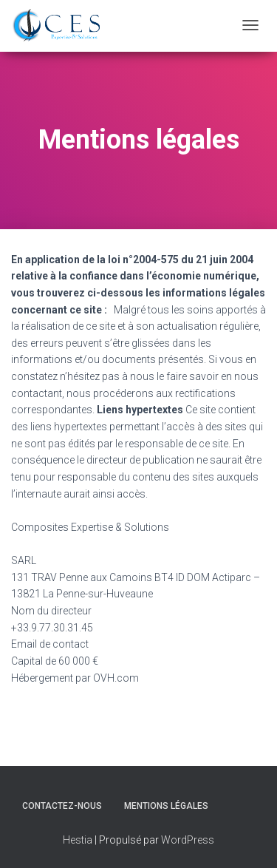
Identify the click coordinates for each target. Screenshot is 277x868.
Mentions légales (166, 807)
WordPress (188, 841)
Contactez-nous (62, 807)
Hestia (78, 841)
